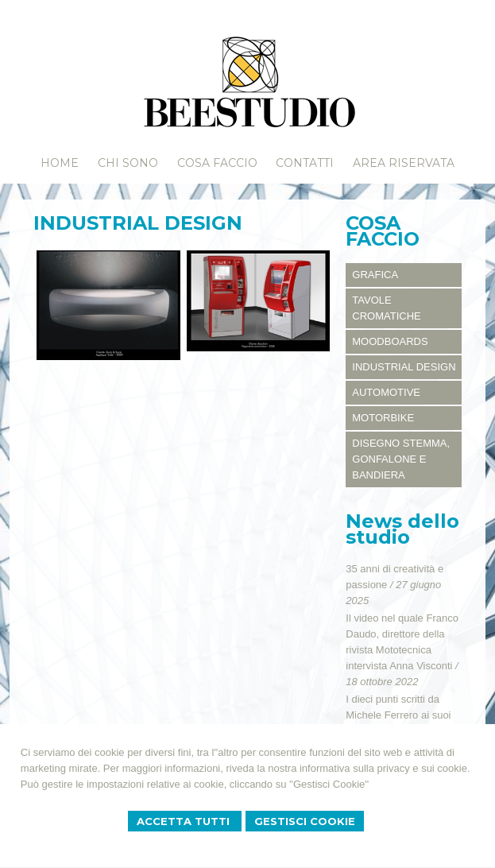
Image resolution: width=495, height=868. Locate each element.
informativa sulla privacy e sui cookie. (385, 768)
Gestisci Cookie (305, 821)
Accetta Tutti (185, 821)
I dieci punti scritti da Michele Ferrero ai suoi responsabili (398, 715)
